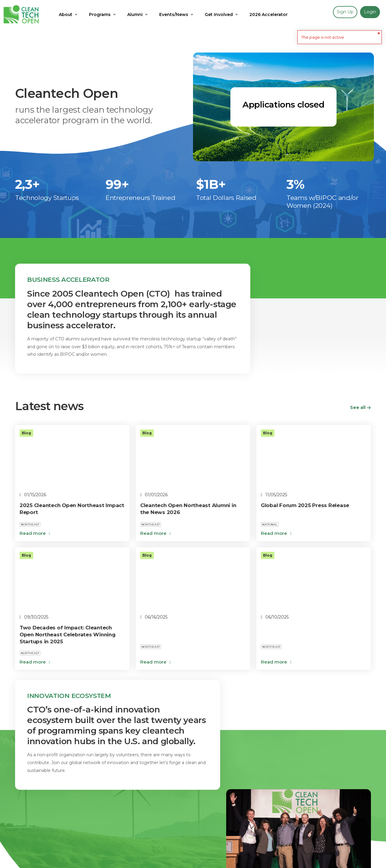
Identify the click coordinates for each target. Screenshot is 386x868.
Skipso (364, 855)
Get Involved (80, 825)
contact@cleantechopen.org (54, 862)
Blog (20, 825)
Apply (45, 825)
